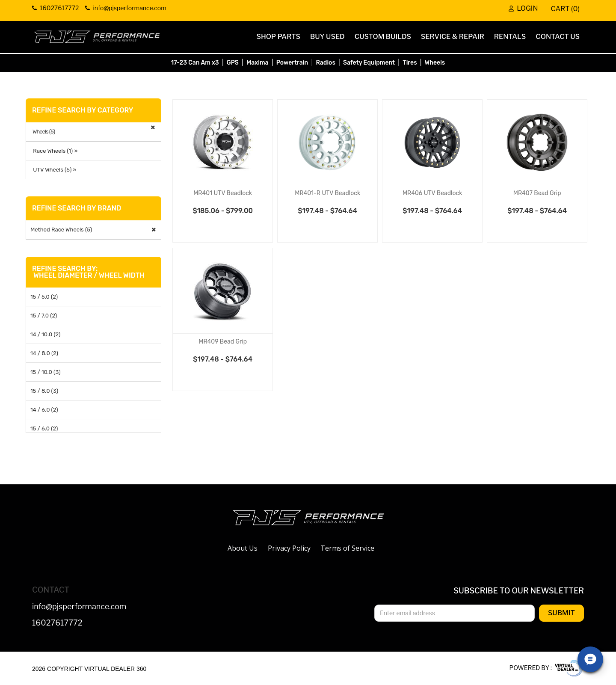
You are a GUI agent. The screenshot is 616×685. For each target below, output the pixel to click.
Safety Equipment (369, 63)
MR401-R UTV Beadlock (327, 193)
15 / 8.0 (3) (44, 391)
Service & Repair (453, 37)
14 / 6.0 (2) (44, 410)
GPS (233, 63)
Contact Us (558, 37)
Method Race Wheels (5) (61, 230)
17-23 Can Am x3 (195, 63)
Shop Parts (278, 37)
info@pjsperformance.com (79, 607)
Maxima (258, 63)
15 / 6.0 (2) (44, 428)
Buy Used (327, 37)
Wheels (435, 63)
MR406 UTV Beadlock (432, 193)
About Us (243, 548)
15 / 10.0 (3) (46, 372)
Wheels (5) (44, 132)
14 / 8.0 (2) (44, 353)
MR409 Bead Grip (223, 342)
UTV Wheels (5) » (53, 170)
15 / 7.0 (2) (44, 316)
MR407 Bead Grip (537, 193)
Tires (410, 63)
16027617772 (57, 623)
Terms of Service (347, 548)
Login (523, 9)
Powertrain (292, 63)
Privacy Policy (289, 548)
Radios (325, 63)
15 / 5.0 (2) (44, 297)
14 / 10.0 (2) (45, 334)
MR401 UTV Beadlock (223, 193)
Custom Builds (383, 37)
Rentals (510, 37)
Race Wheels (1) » (54, 151)
